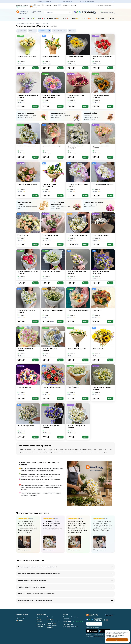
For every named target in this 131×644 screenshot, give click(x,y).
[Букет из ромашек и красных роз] (103, 50)
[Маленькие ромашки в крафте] (53, 303)
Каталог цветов (22, 614)
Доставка (19, 5)
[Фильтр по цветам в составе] (45, 31)
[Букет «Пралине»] (28, 227)
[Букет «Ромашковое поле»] (78, 342)
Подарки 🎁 (86, 18)
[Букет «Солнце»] (103, 342)
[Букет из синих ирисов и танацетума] (103, 265)
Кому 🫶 (75, 18)
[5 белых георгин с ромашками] (103, 177)
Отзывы (57, 5)
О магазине (66, 5)
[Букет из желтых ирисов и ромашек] (103, 380)
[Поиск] (70, 12)
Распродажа (22, 618)
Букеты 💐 (31, 18)
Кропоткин (37, 13)
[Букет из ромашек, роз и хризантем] (78, 88)
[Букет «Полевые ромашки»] (28, 139)
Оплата (26, 5)
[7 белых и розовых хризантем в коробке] (78, 177)
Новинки (101, 18)
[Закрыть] (113, 2)
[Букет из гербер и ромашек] (53, 380)
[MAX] (87, 619)
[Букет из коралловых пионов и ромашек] (28, 265)
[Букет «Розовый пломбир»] (53, 139)
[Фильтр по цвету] (72, 31)
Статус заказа (22, 7)
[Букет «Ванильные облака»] (28, 50)
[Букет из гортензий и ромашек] (53, 342)
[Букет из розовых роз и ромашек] (103, 139)
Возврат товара (52, 623)
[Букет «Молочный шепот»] (53, 265)
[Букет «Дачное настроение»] (28, 177)
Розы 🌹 (41, 18)
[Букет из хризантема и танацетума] (78, 139)
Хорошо (117, 640)
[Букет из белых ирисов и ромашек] (78, 419)
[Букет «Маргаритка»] (28, 380)
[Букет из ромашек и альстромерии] (53, 177)
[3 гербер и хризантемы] (78, 50)
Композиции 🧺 (52, 18)
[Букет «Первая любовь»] (53, 50)
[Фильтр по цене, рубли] (33, 31)
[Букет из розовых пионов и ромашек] (78, 265)
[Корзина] (33, 7)
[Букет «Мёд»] (103, 303)
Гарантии (48, 5)
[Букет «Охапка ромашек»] (103, 227)
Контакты (74, 5)
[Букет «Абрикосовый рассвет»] (78, 303)
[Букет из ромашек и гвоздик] (78, 227)
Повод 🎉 (65, 18)
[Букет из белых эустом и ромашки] (28, 303)
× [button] (50, 31)
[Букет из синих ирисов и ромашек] (53, 419)
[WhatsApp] (89, 619)
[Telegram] (92, 619)
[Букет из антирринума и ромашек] (28, 342)
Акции (112, 18)
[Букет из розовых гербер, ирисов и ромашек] (53, 88)
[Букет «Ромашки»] (78, 380)
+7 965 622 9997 (87, 13)
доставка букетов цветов (100, 637)
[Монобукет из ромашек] (28, 419)
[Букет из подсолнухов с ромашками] (103, 88)
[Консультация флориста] (107, 12)
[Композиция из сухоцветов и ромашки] (28, 88)
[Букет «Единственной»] (53, 227)
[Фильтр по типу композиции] (60, 31)
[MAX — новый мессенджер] (75, 12)
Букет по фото (41, 624)
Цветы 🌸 (20, 18)
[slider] (23, 519)
